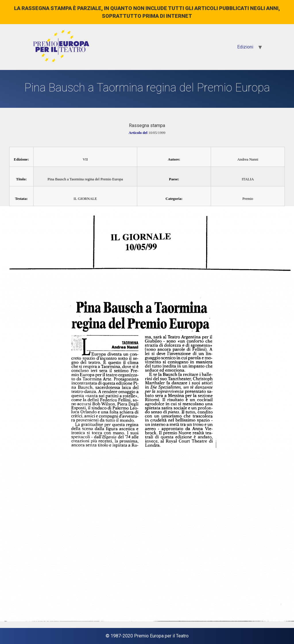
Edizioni (245, 47)
